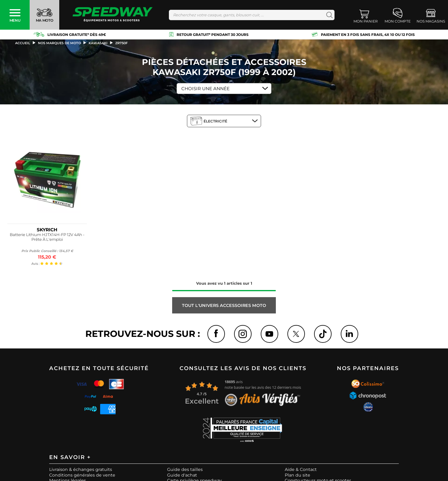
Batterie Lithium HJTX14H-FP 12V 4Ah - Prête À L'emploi (47, 237)
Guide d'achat (182, 475)
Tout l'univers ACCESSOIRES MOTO (224, 305)
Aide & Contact (301, 470)
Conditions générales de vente (82, 475)
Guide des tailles (185, 470)
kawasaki (98, 43)
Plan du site (297, 475)
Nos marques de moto (59, 43)
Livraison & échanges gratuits (81, 470)
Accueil (23, 43)
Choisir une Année (205, 89)
